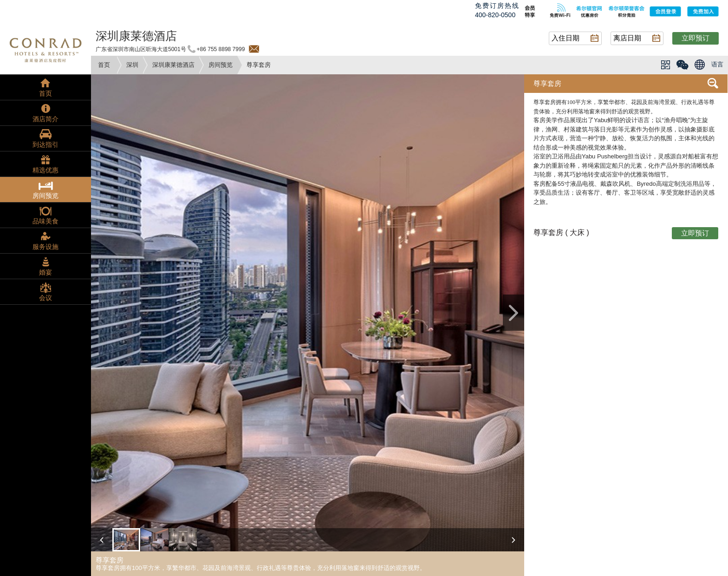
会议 (45, 298)
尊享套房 (547, 83)
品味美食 (45, 221)
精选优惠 (45, 170)
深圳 (132, 65)
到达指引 (45, 144)
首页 (104, 65)
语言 (717, 64)
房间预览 (221, 65)
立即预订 (695, 38)
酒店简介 (45, 119)
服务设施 (45, 247)
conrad (45, 49)
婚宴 (45, 272)
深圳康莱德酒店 (173, 65)
